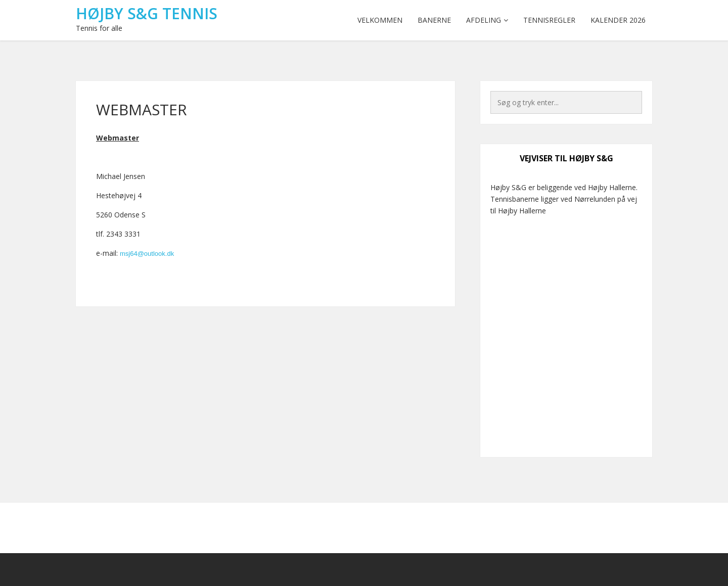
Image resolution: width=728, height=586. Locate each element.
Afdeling (484, 20)
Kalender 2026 (618, 20)
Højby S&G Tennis (147, 13)
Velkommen (380, 20)
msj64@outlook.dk (147, 254)
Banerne (434, 20)
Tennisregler (549, 20)
